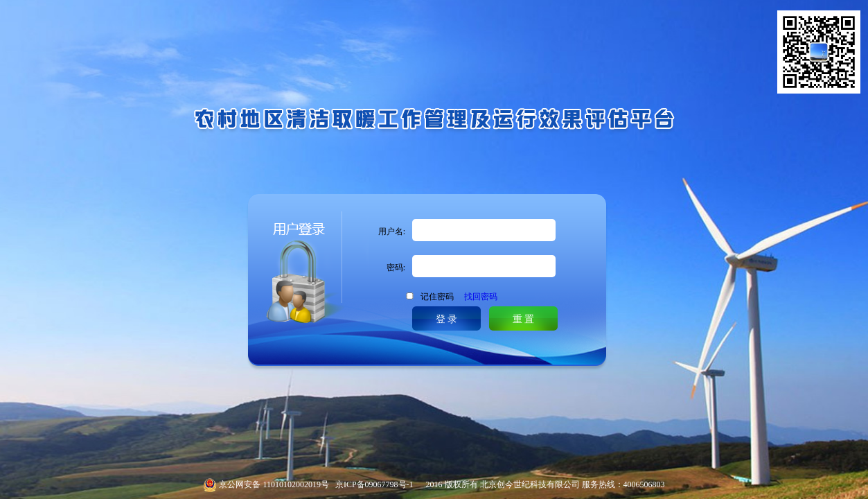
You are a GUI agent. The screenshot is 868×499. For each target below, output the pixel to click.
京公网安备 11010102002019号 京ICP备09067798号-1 (316, 484)
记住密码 (459, 297)
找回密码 (481, 297)
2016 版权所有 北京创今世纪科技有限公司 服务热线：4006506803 (539, 484)
